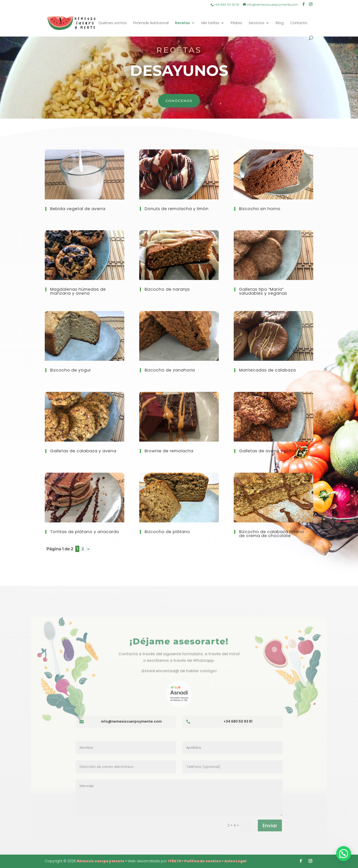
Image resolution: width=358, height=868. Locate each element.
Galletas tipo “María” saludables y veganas (263, 291)
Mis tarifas (210, 23)
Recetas (182, 23)
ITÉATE (175, 861)
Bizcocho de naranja (167, 289)
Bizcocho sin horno (260, 209)
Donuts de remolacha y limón (177, 209)
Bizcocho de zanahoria (170, 370)
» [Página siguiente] (88, 549)
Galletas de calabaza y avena (83, 451)
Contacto (299, 23)
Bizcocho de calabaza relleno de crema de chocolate (272, 534)
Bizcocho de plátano (167, 532)
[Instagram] (311, 5)
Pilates (236, 23)
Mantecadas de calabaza (268, 370)
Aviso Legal (235, 861)
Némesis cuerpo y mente (101, 861)
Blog (280, 23)
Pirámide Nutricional (151, 23)
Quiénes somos (113, 23)
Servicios (256, 23)
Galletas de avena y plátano (270, 451)
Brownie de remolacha (169, 451)
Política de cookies (203, 861)
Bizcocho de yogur (71, 370)
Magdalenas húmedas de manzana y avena (78, 291)
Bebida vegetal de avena (78, 209)
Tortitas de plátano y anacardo (85, 532)
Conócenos (179, 101)
